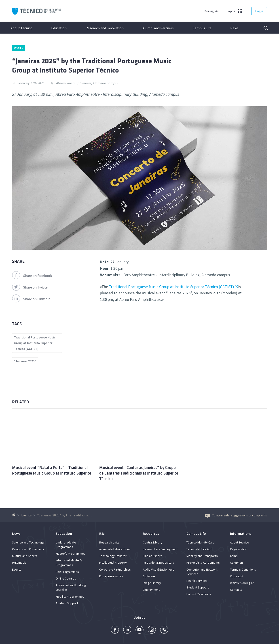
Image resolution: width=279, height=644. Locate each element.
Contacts (236, 590)
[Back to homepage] (14, 515)
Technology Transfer (113, 556)
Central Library (153, 542)
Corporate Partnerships (115, 569)
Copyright (237, 576)
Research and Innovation (105, 28)
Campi (234, 556)
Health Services (197, 581)
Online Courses (66, 578)
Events (19, 48)
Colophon (236, 563)
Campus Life (202, 28)
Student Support (67, 603)
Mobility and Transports (202, 556)
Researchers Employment (160, 549)
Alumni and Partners (158, 28)
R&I (102, 533)
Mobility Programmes (70, 597)
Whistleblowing (240, 583)
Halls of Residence (199, 594)
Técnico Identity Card (201, 542)
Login (259, 11)
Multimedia (19, 563)
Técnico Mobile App (199, 549)
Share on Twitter (31, 287)
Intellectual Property (113, 563)
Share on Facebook (32, 276)
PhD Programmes (67, 572)
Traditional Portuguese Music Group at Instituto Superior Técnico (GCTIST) (171, 287)
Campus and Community (28, 549)
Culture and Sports (25, 556)
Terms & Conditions (243, 569)
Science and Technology (28, 542)
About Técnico (21, 28)
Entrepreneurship (111, 576)
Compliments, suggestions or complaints (236, 515)
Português (212, 11)
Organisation (239, 549)
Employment (151, 590)
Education (59, 28)
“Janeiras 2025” (25, 361)
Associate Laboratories (115, 549)
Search (263, 28)
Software (149, 576)
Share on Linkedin (31, 299)
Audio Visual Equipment (158, 569)
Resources (151, 533)
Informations (241, 533)
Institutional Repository (159, 563)
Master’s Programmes (71, 554)
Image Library (152, 583)
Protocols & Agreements (203, 563)
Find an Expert (152, 556)
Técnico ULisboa (37, 11)
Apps (232, 11)
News (234, 28)
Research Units (109, 542)
